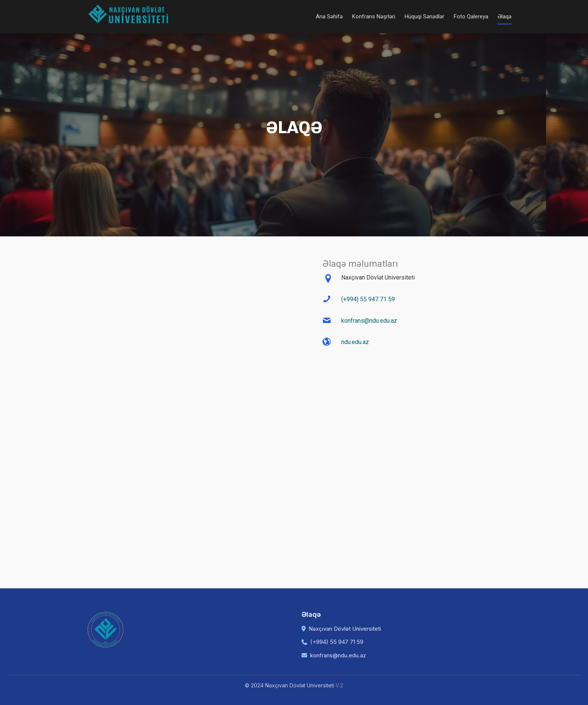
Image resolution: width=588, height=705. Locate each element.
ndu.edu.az (355, 342)
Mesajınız (181, 440)
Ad (172, 289)
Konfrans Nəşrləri (374, 17)
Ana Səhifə (329, 17)
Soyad (240, 289)
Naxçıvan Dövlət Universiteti (345, 629)
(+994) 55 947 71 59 (368, 299)
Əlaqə (505, 17)
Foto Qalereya (471, 17)
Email (175, 339)
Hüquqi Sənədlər (424, 17)
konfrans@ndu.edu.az (369, 321)
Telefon (178, 390)
